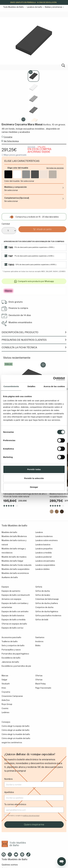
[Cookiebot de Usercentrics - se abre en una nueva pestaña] (53, 379)
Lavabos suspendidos (45, 565)
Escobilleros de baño (11, 658)
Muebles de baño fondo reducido (17, 565)
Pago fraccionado (43, 688)
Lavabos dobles (42, 569)
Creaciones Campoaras (12, 696)
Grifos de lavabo (43, 595)
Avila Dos (6, 700)
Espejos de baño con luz (12, 628)
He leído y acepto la (24, 816)
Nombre (8, 779)
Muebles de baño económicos (15, 573)
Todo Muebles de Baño (14, 7)
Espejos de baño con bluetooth (16, 595)
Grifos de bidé (42, 620)
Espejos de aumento (11, 591)
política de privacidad (31, 816)
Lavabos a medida (43, 553)
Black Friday (41, 684)
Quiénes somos (10, 865)
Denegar (34, 487)
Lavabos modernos (44, 536)
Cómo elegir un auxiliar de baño (16, 730)
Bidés (38, 646)
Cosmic (5, 708)
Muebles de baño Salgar (12, 561)
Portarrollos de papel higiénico (15, 654)
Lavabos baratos (43, 545)
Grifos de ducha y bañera (47, 603)
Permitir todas (34, 469)
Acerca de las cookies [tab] (54, 386)
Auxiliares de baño (10, 577)
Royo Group (7, 704)
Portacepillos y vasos (11, 650)
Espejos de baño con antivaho (15, 611)
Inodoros (39, 641)
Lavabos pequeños (44, 549)
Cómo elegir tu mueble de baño (16, 734)
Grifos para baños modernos (48, 616)
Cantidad (6, 224)
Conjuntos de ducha (44, 607)
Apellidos (9, 792)
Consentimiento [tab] (11, 386)
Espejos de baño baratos (13, 616)
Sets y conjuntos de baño (13, 646)
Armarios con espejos (11, 599)
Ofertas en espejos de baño (14, 624)
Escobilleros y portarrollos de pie (16, 666)
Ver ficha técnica (11, 141)
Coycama (8, 137)
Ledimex (5, 712)
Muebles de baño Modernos (14, 536)
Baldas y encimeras (54, 7)
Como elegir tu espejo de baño (16, 726)
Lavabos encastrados (45, 561)
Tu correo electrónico (15, 804)
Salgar (4, 680)
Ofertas (39, 680)
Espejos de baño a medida (14, 620)
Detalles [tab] (31, 386)
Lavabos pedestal (43, 557)
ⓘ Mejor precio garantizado (14, 155)
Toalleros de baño (10, 641)
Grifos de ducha (43, 591)
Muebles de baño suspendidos (16, 569)
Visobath (6, 684)
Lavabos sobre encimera (46, 541)
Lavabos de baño (35, 7)
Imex (4, 688)
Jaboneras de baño (10, 662)
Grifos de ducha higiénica (47, 611)
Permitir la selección (34, 478)
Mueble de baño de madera (14, 557)
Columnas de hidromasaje (47, 599)
